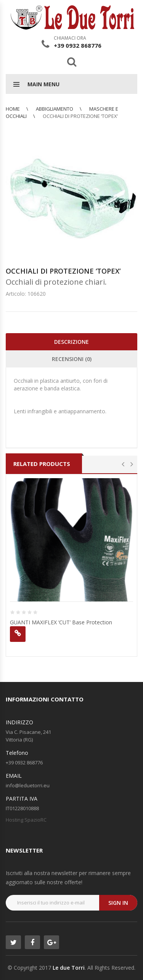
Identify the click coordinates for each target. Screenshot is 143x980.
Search (72, 62)
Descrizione (71, 342)
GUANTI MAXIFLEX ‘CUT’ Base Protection (61, 622)
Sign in (118, 903)
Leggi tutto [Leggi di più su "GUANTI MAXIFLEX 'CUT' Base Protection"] (18, 634)
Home (13, 109)
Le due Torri (69, 968)
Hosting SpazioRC (26, 820)
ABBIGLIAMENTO (55, 109)
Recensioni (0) (72, 359)
